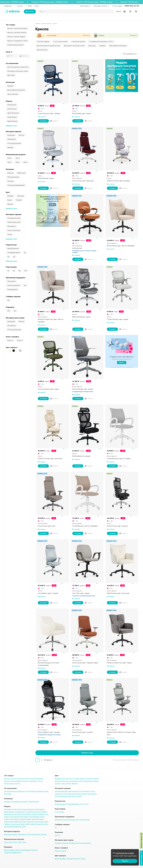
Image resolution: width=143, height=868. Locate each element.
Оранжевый (73, 781)
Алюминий (11, 135)
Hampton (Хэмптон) (38, 814)
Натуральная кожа (14, 218)
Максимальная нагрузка (16, 154)
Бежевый (10, 196)
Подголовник (11, 267)
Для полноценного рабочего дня (19, 67)
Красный (96, 779)
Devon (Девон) (42, 812)
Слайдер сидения (13, 296)
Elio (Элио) (18, 814)
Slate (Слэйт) (25, 824)
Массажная (11, 281)
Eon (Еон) (23, 827)
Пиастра (11, 181)
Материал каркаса (14, 131)
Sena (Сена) (39, 822)
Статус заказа (117, 6)
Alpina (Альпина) (13, 113)
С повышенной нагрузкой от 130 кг (101, 42)
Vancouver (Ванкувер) (12, 827)
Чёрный (69, 859)
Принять (125, 861)
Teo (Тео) (45, 824)
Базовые (10, 86)
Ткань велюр (63, 796)
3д (8, 257)
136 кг (18, 162)
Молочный (65, 781)
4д (14, 257)
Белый (10, 200)
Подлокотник (11, 245)
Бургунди (21, 196)
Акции (29, 6)
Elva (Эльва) (26, 814)
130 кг (9, 162)
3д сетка (79, 796)
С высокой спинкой (78, 42)
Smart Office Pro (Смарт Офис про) (22, 822)
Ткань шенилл (92, 794)
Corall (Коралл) (20, 812)
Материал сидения (14, 214)
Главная (38, 23)
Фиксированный (13, 248)
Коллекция (10, 82)
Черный (68, 783)
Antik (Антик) (12, 105)
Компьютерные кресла (16, 45)
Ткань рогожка (82, 794)
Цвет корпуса (11, 347)
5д (88, 804)
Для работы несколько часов (18, 71)
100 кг (10, 158)
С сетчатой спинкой (60, 42)
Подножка (10, 307)
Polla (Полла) (15, 819)
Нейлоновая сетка (14, 222)
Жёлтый (10, 204)
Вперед (47, 760)
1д (8, 271)
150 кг (26, 162)
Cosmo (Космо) (31, 812)
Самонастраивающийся (16, 185)
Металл (21, 135)
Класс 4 (20, 340)
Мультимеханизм (13, 177)
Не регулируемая (14, 285)
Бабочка (10, 173)
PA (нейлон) (12, 139)
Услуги (37, 6)
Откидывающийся (14, 253)
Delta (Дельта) (9, 814)
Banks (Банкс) (12, 117)
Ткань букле (72, 794)
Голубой (19, 200)
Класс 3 (10, 340)
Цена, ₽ (9, 52)
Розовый (95, 781)
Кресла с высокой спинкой (17, 33)
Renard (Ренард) (25, 819)
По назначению (12, 63)
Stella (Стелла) (36, 824)
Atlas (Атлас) (12, 109)
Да (8, 300)
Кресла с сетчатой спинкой (17, 28)
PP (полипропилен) (14, 143)
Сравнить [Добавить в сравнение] (54, 121)
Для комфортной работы (16, 90)
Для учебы (11, 75)
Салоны (20, 6)
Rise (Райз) (35, 819)
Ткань (57, 796)
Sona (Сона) (16, 824)
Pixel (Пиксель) (35, 817)
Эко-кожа (72, 796)
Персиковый (87, 781)
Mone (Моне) (24, 817)
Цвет (8, 192)
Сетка (10, 234)
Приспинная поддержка (16, 278)
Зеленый (89, 779)
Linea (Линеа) (15, 817)
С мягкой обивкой (43, 42)
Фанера (10, 147)
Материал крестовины (15, 318)
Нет (26, 271)
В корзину (43, 121)
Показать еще (87, 753)
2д (25, 253)
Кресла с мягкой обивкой (16, 37)
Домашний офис (46, 23)
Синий (62, 783)
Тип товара (10, 25)
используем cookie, (125, 853)
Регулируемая (12, 289)
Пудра (80, 781)
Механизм (10, 169)
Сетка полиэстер (14, 230)
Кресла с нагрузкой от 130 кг (18, 41)
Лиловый (58, 781)
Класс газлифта (12, 337)
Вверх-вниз (21, 173)
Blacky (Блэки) (12, 121)
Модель (9, 101)
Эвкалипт (75, 783)
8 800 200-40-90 (132, 6)
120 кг (18, 158)
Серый (57, 783)
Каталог (30, 11)
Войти (119, 11)
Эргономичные (13, 94)
